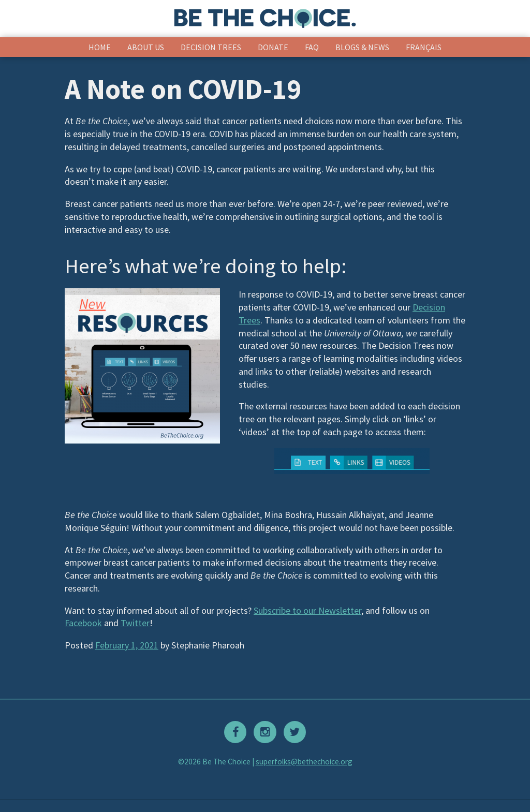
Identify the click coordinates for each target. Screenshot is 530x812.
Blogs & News (362, 47)
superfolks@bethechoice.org (304, 762)
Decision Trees (211, 47)
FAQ (312, 47)
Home (100, 47)
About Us (146, 47)
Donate (273, 47)
